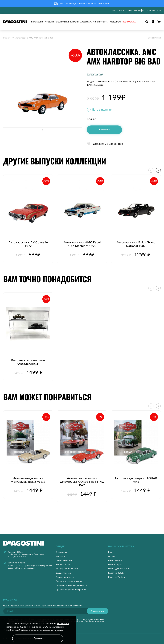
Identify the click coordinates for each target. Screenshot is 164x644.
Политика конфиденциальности (71, 585)
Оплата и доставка (152, 10)
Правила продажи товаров (69, 581)
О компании (62, 552)
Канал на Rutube (116, 573)
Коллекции (37, 22)
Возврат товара (63, 573)
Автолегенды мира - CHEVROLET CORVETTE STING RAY (82, 482)
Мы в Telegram (115, 565)
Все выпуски (154, 38)
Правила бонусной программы (71, 590)
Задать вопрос (119, 10)
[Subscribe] (97, 611)
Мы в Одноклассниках (119, 569)
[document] (38, 632)
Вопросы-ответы (64, 565)
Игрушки (49, 22)
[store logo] (15, 22)
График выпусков (64, 560)
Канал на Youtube (117, 577)
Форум (137, 10)
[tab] (82, 547)
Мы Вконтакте (115, 560)
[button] (43, 133)
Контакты (61, 556)
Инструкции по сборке (67, 569)
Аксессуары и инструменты (94, 22)
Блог (130, 10)
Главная (7, 38)
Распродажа (129, 22)
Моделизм (115, 22)
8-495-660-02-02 (16, 566)
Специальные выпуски (67, 22)
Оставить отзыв (95, 74)
